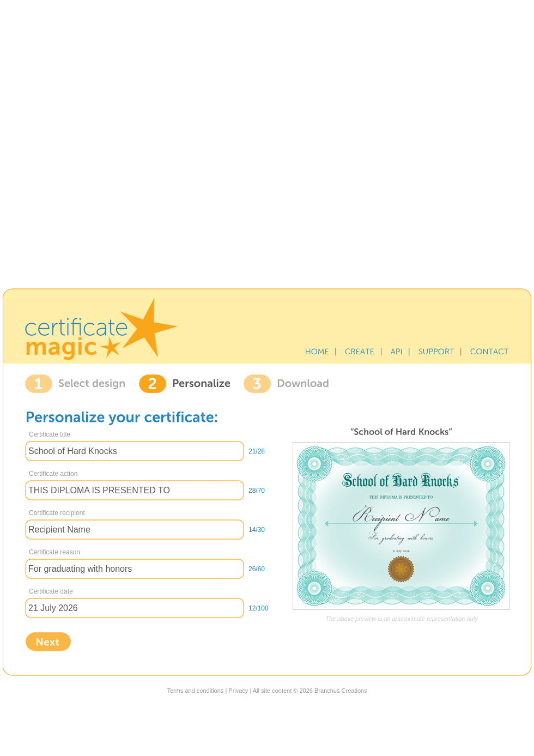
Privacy (238, 691)
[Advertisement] (267, 142)
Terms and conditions (195, 691)
